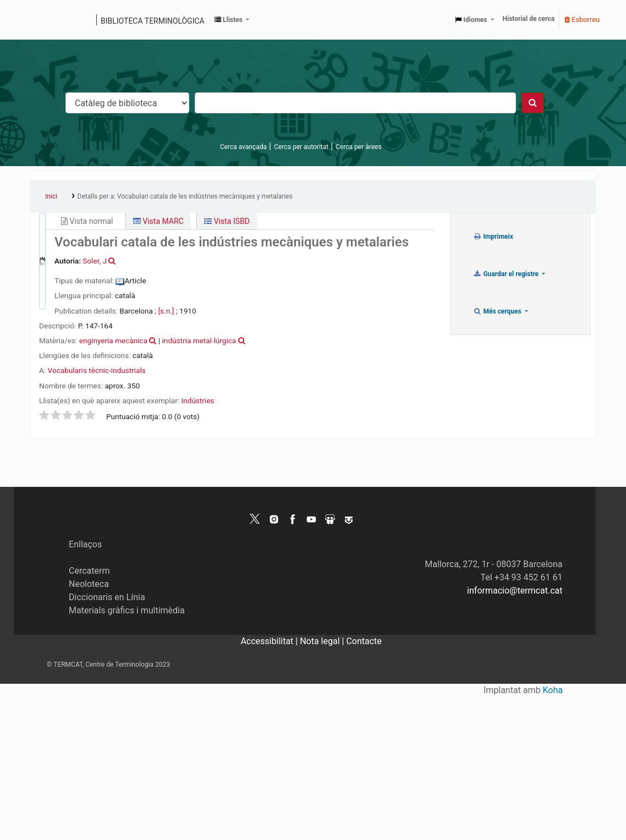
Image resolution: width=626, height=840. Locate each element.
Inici (51, 196)
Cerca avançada (243, 147)
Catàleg (43, 20)
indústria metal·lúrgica (199, 341)
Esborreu (582, 20)
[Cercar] (533, 103)
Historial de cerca (529, 19)
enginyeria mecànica (113, 341)
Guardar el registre (507, 274)
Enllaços (85, 544)
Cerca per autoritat (301, 147)
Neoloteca (89, 584)
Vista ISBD (227, 221)
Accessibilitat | (270, 641)
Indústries (197, 400)
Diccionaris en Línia (107, 597)
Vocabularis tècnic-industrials (97, 370)
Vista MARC (158, 221)
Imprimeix (493, 237)
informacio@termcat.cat (515, 591)
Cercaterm (89, 571)
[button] (232, 20)
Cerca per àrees (358, 147)
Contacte (364, 641)
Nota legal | (323, 641)
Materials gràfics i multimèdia (127, 610)
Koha (553, 690)
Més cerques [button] (498, 311)
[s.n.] (166, 311)
